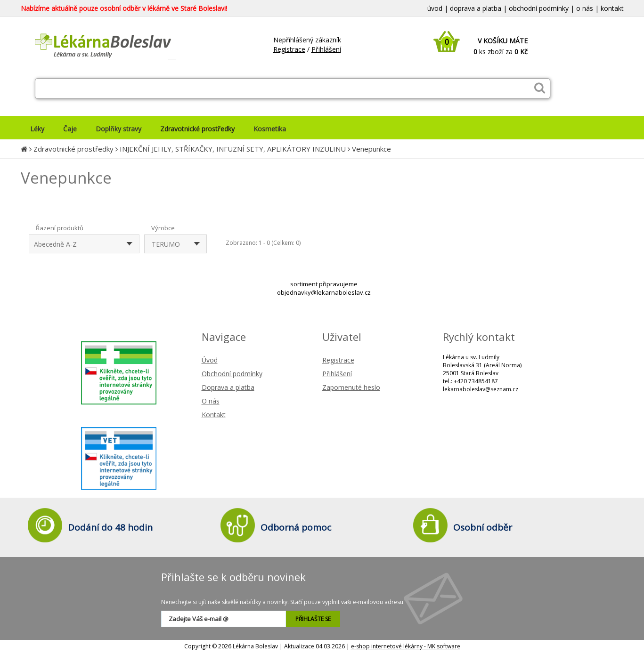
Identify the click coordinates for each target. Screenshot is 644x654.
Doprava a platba (228, 387)
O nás (211, 401)
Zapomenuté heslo (351, 387)
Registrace (289, 49)
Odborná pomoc (296, 527)
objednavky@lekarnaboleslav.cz (324, 292)
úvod (435, 8)
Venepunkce (371, 149)
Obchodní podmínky (232, 374)
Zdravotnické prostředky (73, 149)
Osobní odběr (483, 527)
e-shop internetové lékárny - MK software (406, 646)
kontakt (612, 8)
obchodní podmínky (539, 8)
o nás (585, 8)
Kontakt (214, 415)
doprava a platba (476, 8)
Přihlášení (326, 49)
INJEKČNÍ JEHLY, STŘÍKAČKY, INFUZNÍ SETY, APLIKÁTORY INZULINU (233, 149)
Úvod (210, 360)
